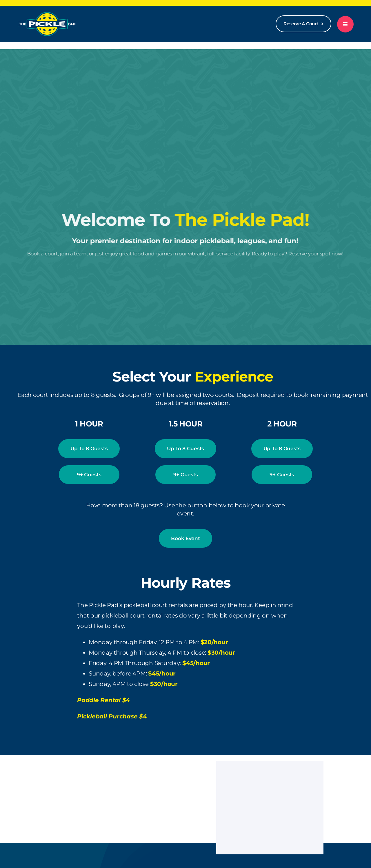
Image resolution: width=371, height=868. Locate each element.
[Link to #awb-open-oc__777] (345, 24)
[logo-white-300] (47, 14)
